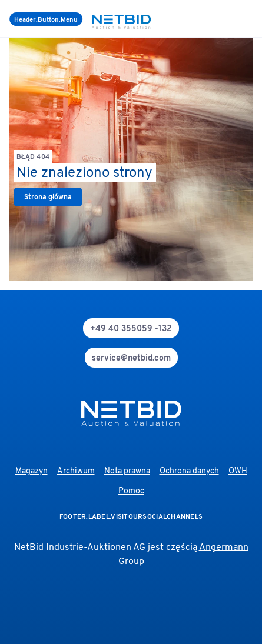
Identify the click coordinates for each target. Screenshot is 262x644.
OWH (238, 471)
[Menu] (46, 19)
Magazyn (31, 471)
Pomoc (131, 491)
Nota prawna (127, 471)
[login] (250, 19)
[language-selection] (243, 19)
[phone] (131, 328)
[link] (48, 197)
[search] (236, 19)
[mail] (131, 358)
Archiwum (76, 471)
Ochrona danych (189, 471)
